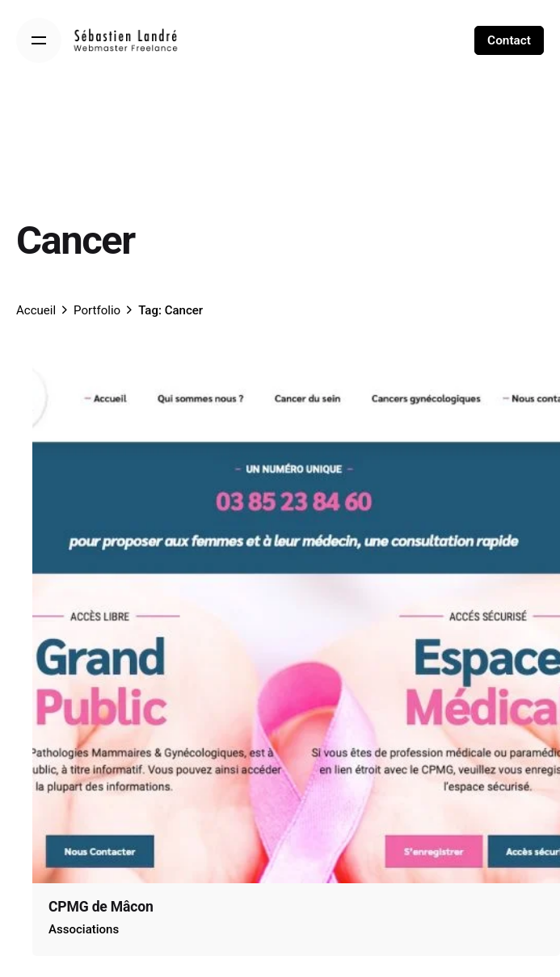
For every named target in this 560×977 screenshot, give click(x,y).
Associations (84, 929)
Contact (509, 40)
